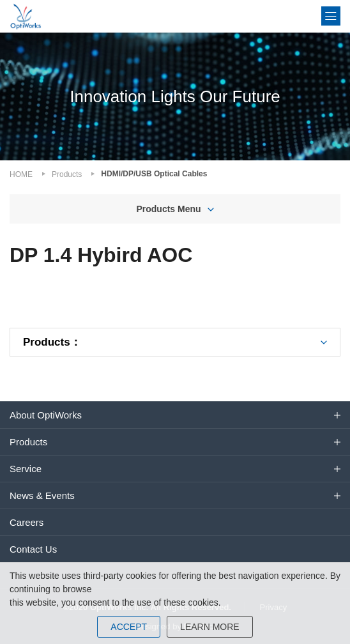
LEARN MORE (210, 627)
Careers (27, 522)
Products (67, 174)
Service (26, 469)
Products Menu (168, 209)
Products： (52, 342)
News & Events (42, 495)
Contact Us (33, 549)
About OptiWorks (46, 415)
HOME (21, 174)
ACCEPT (129, 627)
